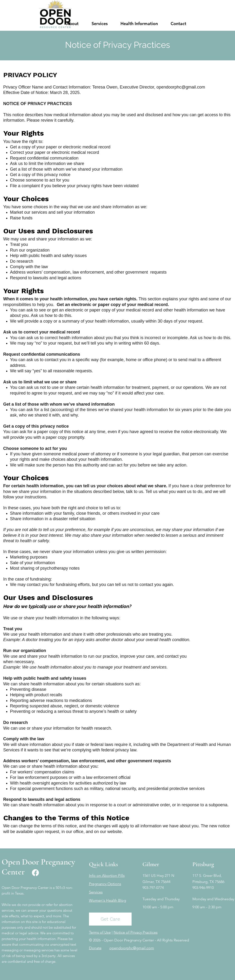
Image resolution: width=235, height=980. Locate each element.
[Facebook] (35, 873)
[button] (73, 24)
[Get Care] (110, 919)
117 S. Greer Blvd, (207, 876)
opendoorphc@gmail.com (181, 87)
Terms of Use (100, 932)
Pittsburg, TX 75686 (208, 882)
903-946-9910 (203, 888)
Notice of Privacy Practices (136, 932)
